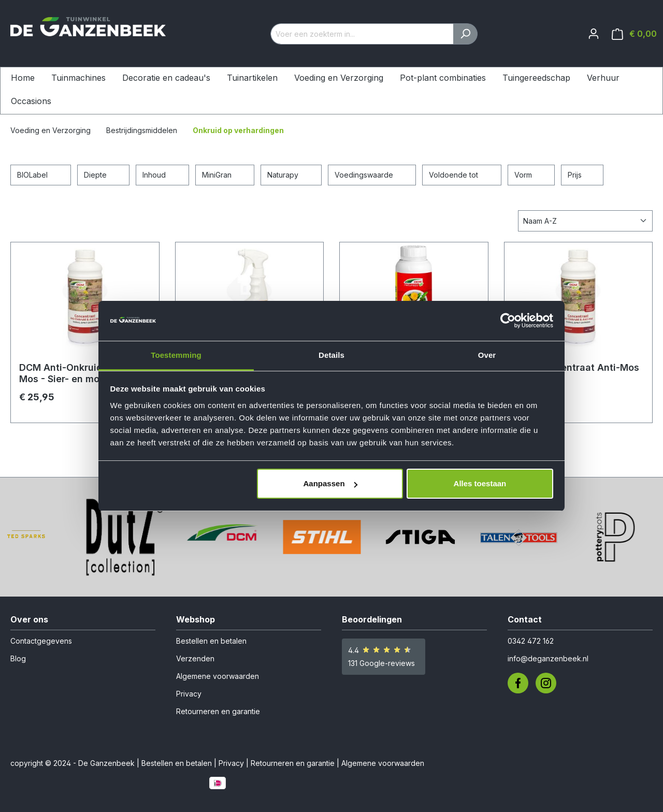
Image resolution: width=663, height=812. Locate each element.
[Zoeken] (465, 34)
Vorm (531, 174)
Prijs (582, 174)
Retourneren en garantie (218, 711)
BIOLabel (41, 174)
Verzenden (195, 658)
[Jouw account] (594, 34)
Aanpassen (330, 483)
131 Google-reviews (381, 663)
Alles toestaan (480, 483)
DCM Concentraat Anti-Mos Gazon (576, 373)
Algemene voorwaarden (218, 676)
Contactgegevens (41, 641)
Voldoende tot (462, 174)
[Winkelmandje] (634, 34)
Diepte (104, 174)
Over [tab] (487, 355)
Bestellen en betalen (211, 641)
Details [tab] (331, 355)
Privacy (189, 694)
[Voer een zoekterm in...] (362, 34)
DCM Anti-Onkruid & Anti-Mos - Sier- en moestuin (78, 373)
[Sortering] (585, 221)
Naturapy (291, 174)
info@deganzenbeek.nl (548, 658)
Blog (18, 658)
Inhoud (162, 174)
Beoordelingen (372, 619)
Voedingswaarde (372, 174)
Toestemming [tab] (176, 355)
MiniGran (225, 174)
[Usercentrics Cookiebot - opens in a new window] (508, 321)
